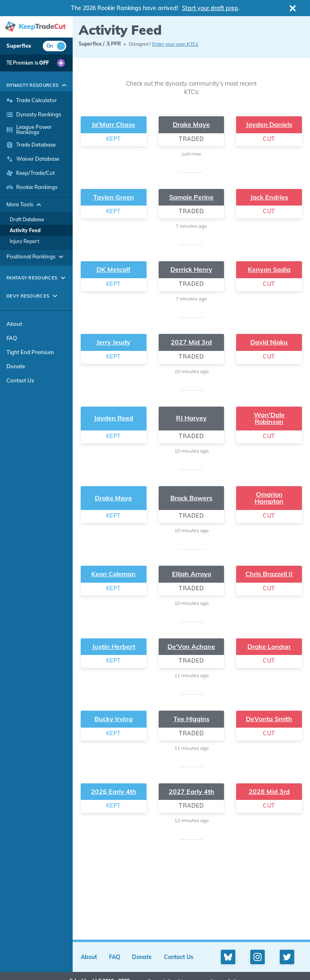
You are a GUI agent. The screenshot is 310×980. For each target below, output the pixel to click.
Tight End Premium (30, 352)
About (14, 324)
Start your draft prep (210, 8)
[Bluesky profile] (228, 957)
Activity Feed (25, 230)
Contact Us (20, 380)
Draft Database (27, 219)
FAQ (12, 338)
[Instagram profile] (258, 957)
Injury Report (24, 241)
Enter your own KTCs (175, 44)
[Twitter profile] (287, 957)
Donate (16, 366)
